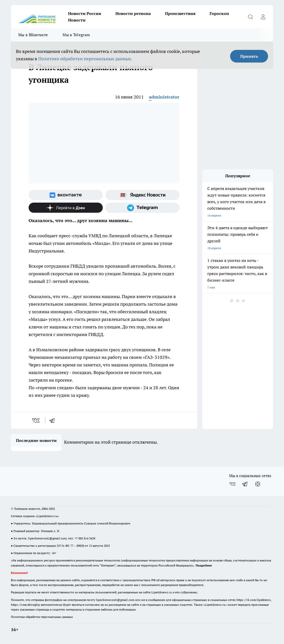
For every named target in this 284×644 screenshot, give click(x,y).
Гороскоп (219, 13)
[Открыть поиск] (250, 17)
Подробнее (204, 565)
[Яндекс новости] (142, 195)
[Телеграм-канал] (142, 208)
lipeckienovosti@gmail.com (47, 538)
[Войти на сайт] (263, 17)
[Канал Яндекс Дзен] (66, 208)
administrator (164, 97)
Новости (77, 20)
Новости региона (133, 13)
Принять (249, 56)
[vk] (36, 420)
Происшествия (180, 13)
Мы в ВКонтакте (33, 35)
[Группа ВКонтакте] (66, 195)
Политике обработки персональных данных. (85, 59)
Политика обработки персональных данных (42, 617)
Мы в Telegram (76, 35)
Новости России (85, 13)
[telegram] (54, 420)
